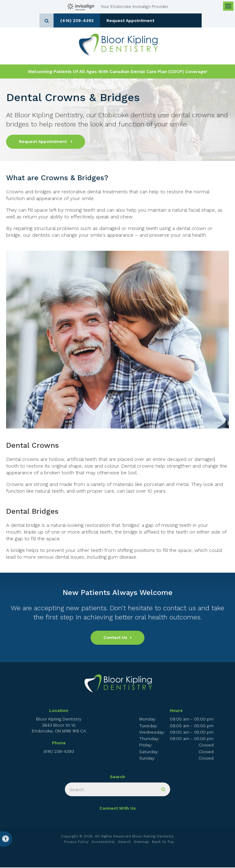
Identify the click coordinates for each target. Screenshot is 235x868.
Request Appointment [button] (153, 20)
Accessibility (103, 842)
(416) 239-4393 (96, 20)
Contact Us (115, 638)
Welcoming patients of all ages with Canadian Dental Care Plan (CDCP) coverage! (117, 72)
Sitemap (141, 842)
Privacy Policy (76, 842)
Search (124, 842)
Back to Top (163, 842)
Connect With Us (118, 809)
